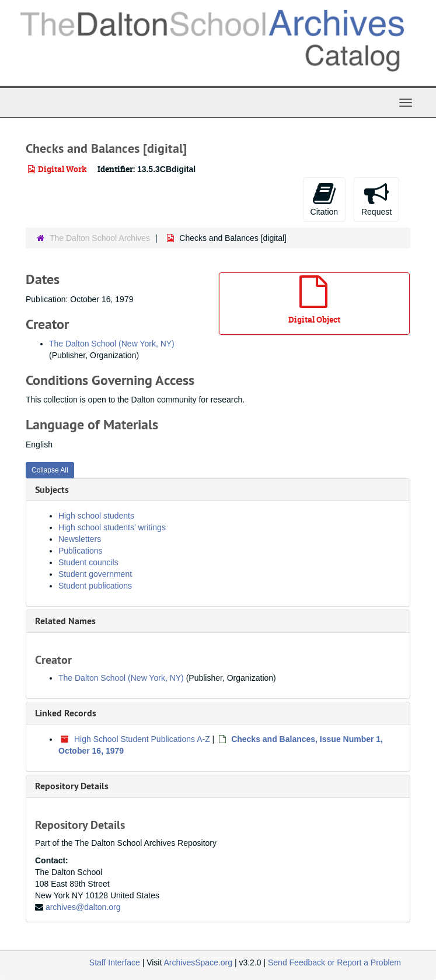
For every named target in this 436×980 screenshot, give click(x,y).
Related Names (65, 621)
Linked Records (66, 713)
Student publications (95, 586)
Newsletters (80, 539)
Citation (324, 199)
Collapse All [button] (50, 470)
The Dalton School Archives (100, 238)
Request (376, 199)
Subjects (52, 490)
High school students (96, 516)
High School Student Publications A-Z (142, 739)
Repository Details (72, 786)
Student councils (88, 562)
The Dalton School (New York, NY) (112, 344)
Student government (95, 574)
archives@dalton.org (83, 907)
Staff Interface (115, 963)
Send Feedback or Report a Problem (334, 963)
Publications (81, 551)
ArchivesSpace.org (198, 963)
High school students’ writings (112, 527)
